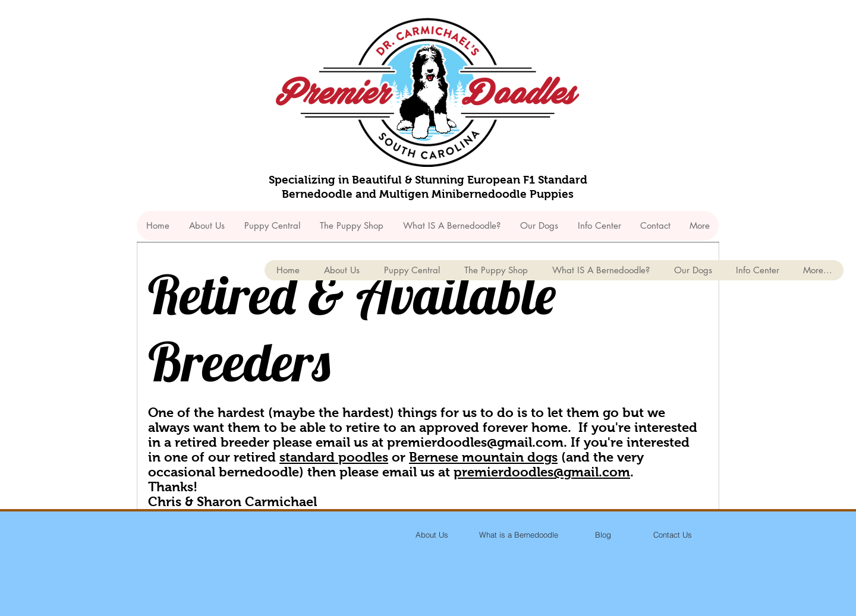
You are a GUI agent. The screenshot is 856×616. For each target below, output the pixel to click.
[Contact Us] (672, 535)
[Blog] (603, 535)
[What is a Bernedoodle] (518, 535)
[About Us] (432, 535)
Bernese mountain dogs (483, 457)
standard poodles (334, 457)
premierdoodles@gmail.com (475, 442)
